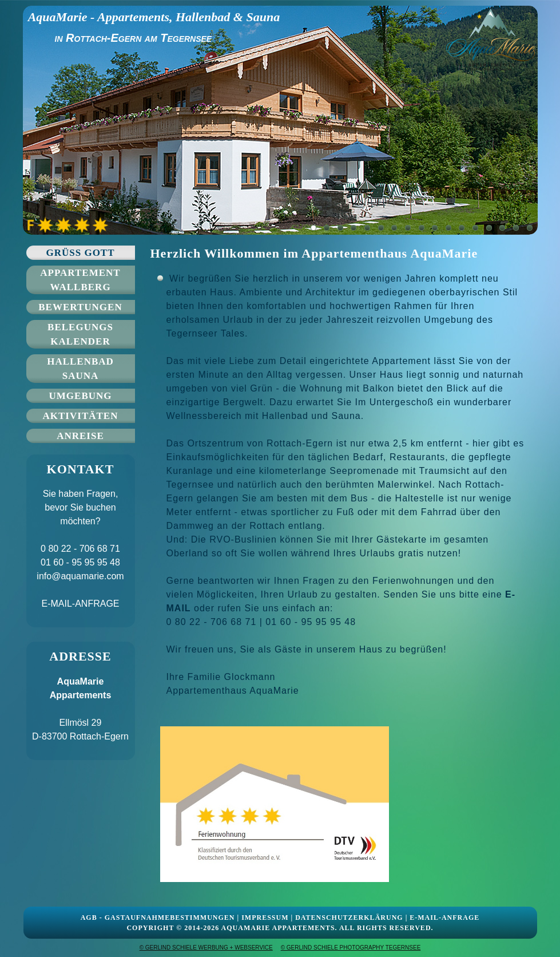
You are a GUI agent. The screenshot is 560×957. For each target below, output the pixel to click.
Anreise (80, 436)
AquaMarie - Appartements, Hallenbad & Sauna (154, 17)
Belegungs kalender (80, 334)
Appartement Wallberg (80, 280)
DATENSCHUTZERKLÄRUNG (349, 918)
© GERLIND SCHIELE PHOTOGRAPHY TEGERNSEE (351, 948)
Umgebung (81, 396)
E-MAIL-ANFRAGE (80, 604)
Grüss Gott (80, 253)
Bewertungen (80, 307)
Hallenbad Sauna (80, 369)
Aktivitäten (81, 416)
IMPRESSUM (265, 918)
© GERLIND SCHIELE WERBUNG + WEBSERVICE (206, 948)
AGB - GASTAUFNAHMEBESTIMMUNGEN (158, 918)
